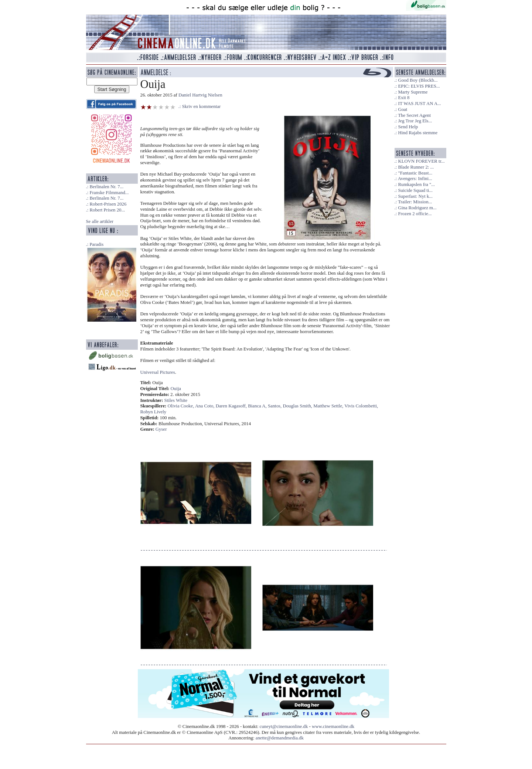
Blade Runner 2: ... (416, 167)
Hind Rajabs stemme (418, 133)
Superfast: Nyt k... (415, 196)
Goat (403, 109)
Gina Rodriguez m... (417, 208)
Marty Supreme (413, 92)
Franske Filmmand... (109, 193)
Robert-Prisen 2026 (108, 204)
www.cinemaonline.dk (333, 726)
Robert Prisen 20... (107, 210)
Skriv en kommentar (202, 106)
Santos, (275, 406)
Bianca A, (258, 406)
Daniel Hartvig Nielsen (200, 95)
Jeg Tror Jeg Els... (415, 121)
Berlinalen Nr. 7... (106, 187)
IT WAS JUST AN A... (419, 104)
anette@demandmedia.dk (280, 738)
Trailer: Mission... (415, 202)
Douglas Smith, (298, 406)
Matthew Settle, (329, 406)
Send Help (408, 127)
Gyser (161, 429)
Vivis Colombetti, (361, 406)
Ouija (176, 389)
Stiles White (176, 400)
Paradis (96, 244)
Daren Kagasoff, (232, 406)
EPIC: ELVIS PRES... (419, 86)
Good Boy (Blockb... (418, 80)
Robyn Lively (154, 412)
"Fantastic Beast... (415, 173)
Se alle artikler (100, 221)
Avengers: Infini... (415, 179)
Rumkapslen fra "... (416, 184)
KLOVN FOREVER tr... (421, 161)
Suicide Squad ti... (415, 190)
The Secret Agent (414, 115)
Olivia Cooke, (181, 406)
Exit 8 (404, 98)
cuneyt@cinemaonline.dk (284, 726)
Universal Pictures (158, 372)
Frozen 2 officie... (415, 214)
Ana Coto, (205, 406)
